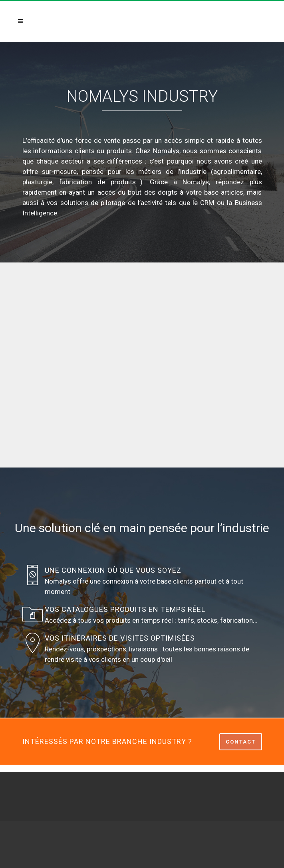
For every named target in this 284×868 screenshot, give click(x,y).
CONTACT (241, 742)
